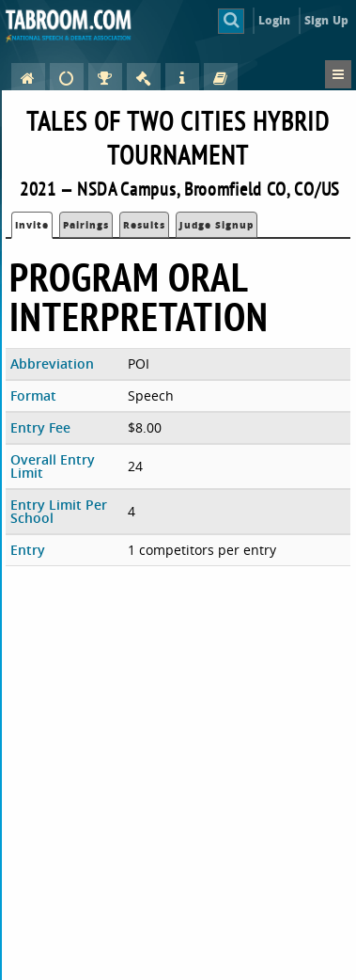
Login (275, 20)
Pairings (86, 225)
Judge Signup (217, 225)
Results (144, 225)
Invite (32, 225)
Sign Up (326, 20)
